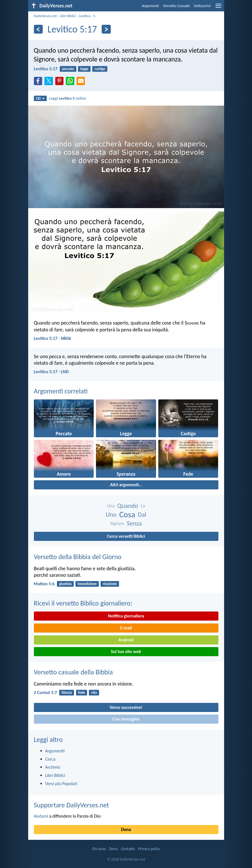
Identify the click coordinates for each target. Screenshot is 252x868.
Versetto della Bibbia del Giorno (78, 557)
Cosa (127, 515)
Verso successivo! (126, 707)
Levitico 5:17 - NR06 (53, 338)
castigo (100, 69)
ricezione (110, 584)
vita (94, 692)
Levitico (85, 16)
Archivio (53, 767)
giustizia (65, 584)
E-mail (126, 628)
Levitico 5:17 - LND (51, 372)
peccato (68, 69)
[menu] (218, 8)
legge (84, 69)
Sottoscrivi (202, 6)
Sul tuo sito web (126, 651)
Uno (111, 515)
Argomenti (150, 6)
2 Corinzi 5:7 (46, 692)
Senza (134, 523)
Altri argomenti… (126, 485)
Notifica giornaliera (126, 616)
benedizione (87, 584)
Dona (126, 829)
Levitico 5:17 (46, 69)
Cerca (50, 759)
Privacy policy (149, 849)
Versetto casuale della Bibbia (73, 672)
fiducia (67, 692)
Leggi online (68, 98)
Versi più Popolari (61, 784)
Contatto (128, 849)
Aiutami (41, 816)
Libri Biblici (68, 16)
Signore (117, 523)
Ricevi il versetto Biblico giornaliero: (83, 603)
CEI (40, 98)
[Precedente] (38, 29)
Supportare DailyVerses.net (71, 805)
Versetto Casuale (176, 6)
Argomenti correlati (61, 391)
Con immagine (126, 719)
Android (126, 640)
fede (81, 692)
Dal (142, 515)
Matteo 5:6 (44, 584)
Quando (128, 506)
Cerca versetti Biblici (126, 536)
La (143, 506)
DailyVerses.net (45, 16)
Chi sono (99, 849)
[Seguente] (106, 29)
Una (111, 506)
